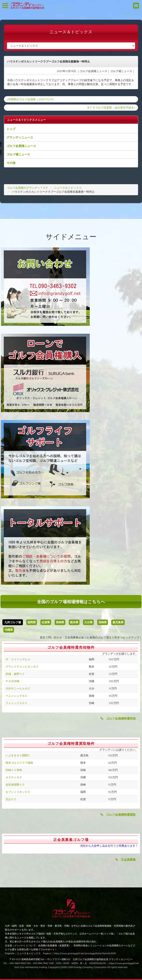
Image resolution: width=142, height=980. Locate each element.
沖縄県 (9, 630)
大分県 (88, 622)
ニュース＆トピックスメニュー (26, 120)
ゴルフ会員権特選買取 (118, 815)
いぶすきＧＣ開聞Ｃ (18, 755)
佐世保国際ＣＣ (15, 785)
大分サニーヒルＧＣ (18, 688)
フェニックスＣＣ (17, 703)
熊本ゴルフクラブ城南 (19, 763)
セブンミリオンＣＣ (18, 792)
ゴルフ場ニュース (18, 154)
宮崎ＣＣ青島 (14, 770)
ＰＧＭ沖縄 (12, 681)
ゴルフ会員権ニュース (21, 146)
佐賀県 (46, 622)
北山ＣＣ (11, 799)
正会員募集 (125, 860)
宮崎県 (103, 622)
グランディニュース (20, 137)
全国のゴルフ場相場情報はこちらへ (71, 602)
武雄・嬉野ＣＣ (15, 674)
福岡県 (32, 622)
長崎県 (60, 622)
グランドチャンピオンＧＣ (22, 667)
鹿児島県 (118, 622)
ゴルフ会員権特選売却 (118, 719)
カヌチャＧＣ (14, 777)
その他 (11, 163)
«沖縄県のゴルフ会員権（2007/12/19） (31, 99)
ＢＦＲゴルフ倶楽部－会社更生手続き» (111, 108)
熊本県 (74, 622)
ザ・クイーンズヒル (18, 659)
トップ (11, 129)
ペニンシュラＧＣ (17, 696)
